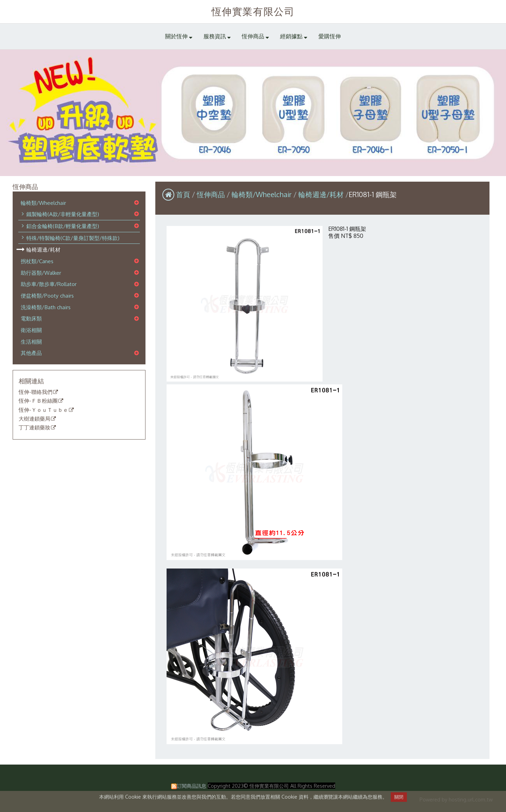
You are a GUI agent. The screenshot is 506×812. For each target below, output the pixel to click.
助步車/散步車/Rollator (49, 284)
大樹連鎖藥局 (34, 419)
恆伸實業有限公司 (253, 11)
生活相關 (31, 342)
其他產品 (31, 353)
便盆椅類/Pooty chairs (47, 295)
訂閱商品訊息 (192, 786)
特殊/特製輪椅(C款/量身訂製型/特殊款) (73, 238)
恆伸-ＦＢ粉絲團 (38, 401)
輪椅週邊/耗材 (43, 249)
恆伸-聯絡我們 (35, 392)
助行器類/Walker (41, 273)
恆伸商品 (212, 194)
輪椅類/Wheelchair (43, 203)
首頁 (183, 194)
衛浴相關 (31, 330)
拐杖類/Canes (37, 261)
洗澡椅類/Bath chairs (46, 307)
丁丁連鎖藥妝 (34, 428)
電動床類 (31, 318)
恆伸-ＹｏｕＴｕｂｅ (43, 410)
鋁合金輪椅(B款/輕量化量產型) (63, 226)
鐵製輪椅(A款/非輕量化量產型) (63, 214)
